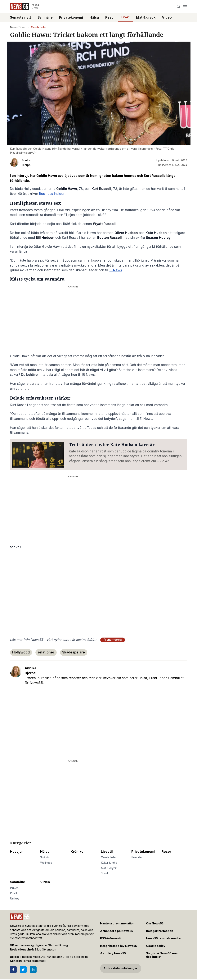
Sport (104, 873)
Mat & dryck (146, 17)
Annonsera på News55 (117, 931)
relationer (46, 652)
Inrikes (14, 888)
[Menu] (185, 7)
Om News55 (155, 923)
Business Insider (52, 194)
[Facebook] (13, 970)
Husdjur (16, 852)
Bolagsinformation (160, 931)
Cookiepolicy (156, 946)
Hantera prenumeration (117, 923)
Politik (14, 893)
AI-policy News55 (113, 953)
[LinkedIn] (33, 970)
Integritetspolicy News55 (119, 946)
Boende (137, 857)
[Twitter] (23, 970)
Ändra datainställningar (120, 968)
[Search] (178, 7)
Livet (125, 17)
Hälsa (94, 17)
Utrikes (15, 899)
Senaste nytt (20, 17)
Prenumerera (113, 640)
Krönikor (78, 852)
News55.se (18, 27)
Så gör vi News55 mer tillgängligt (162, 955)
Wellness (46, 863)
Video (167, 17)
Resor (110, 17)
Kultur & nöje (109, 863)
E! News (116, 270)
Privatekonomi (71, 17)
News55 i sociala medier (164, 938)
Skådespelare (74, 652)
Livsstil (107, 852)
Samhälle (45, 17)
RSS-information (112, 938)
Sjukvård (46, 857)
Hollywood (21, 652)
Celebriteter (39, 27)
